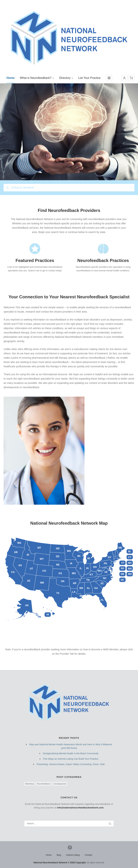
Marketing (29, 784)
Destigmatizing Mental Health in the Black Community (71, 753)
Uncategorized (60, 784)
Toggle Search (20, 188)
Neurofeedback (44, 784)
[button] (124, 78)
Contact (88, 855)
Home (49, 855)
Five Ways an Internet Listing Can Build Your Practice (71, 759)
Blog (59, 855)
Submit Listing (73, 855)
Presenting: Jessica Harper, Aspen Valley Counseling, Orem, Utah (71, 764)
